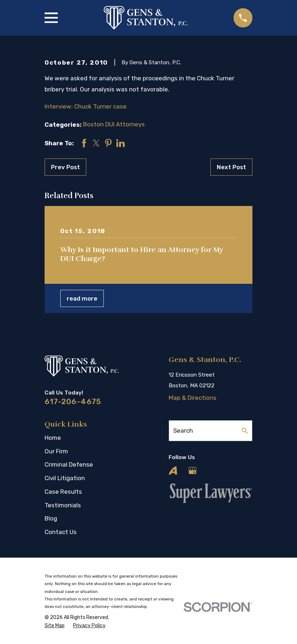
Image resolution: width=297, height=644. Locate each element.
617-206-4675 (73, 401)
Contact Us (61, 532)
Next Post (231, 167)
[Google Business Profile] (193, 471)
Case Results (63, 492)
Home (53, 438)
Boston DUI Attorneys (114, 124)
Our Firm (56, 451)
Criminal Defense (69, 464)
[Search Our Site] (245, 431)
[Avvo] (173, 471)
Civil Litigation (65, 478)
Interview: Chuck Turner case (86, 106)
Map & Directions (193, 398)
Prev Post (65, 167)
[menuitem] (55, 626)
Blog (51, 518)
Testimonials (63, 505)
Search (183, 431)
